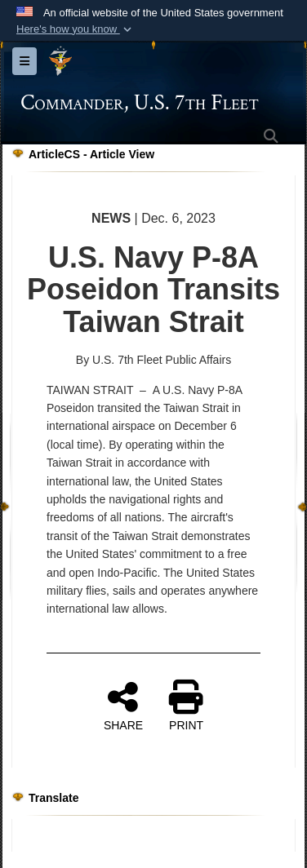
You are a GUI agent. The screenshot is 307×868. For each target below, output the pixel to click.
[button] (76, 29)
